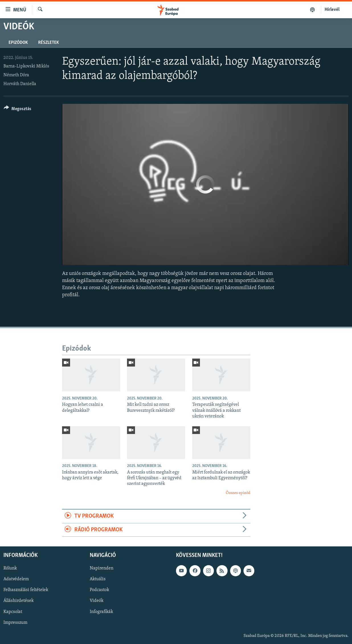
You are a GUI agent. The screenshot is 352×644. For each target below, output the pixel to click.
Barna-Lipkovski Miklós (26, 66)
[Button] (18, 110)
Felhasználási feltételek (26, 590)
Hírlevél (332, 10)
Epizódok (18, 43)
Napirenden (102, 568)
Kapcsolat (13, 612)
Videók (97, 601)
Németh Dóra (16, 75)
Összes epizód (238, 493)
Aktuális (98, 579)
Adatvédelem (16, 579)
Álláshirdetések (19, 601)
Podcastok (99, 590)
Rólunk (10, 568)
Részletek (49, 43)
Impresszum (15, 623)
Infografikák (101, 612)
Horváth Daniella (20, 84)
